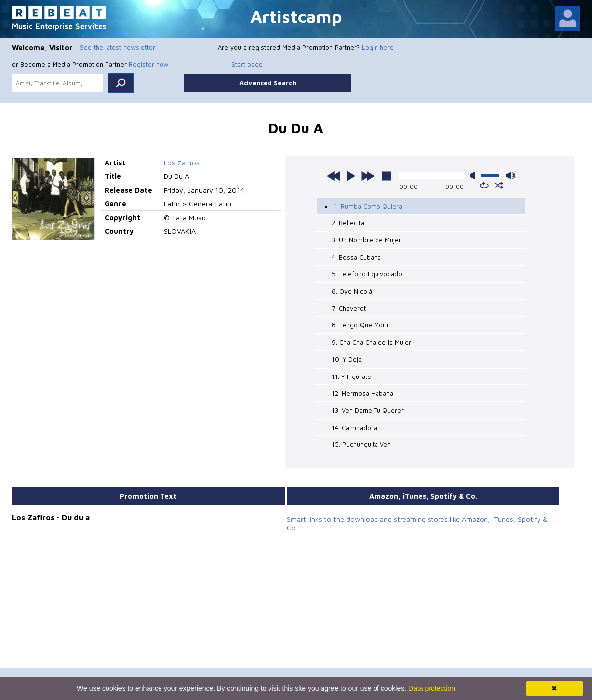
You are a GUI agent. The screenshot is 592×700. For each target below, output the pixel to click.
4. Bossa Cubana (356, 257)
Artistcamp (296, 16)
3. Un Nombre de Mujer (367, 240)
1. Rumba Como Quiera (368, 206)
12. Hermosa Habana (363, 393)
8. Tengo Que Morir (361, 325)
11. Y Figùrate (351, 377)
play (351, 176)
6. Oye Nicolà (352, 291)
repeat (484, 185)
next (368, 176)
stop (386, 176)
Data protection (432, 688)
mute (474, 176)
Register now (149, 64)
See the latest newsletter (117, 47)
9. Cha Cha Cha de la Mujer (372, 342)
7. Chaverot (349, 308)
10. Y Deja (347, 359)
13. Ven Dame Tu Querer (368, 410)
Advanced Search (268, 83)
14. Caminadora (354, 428)
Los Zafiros (182, 163)
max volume (511, 176)
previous (334, 176)
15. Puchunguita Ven (361, 444)
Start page (247, 64)
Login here (378, 47)
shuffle (499, 185)
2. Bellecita (348, 223)
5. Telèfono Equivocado (367, 274)
